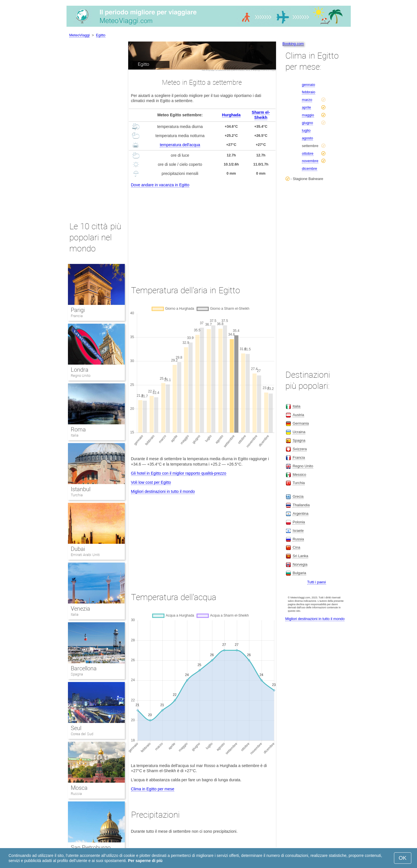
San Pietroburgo (91, 848)
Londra (80, 370)
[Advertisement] (202, 231)
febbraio (309, 92)
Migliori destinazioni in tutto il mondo (163, 491)
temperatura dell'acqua (180, 145)
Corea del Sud (82, 734)
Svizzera (300, 449)
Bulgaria (299, 573)
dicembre (309, 169)
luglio (306, 130)
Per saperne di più (145, 861)
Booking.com (293, 44)
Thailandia (301, 505)
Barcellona (84, 668)
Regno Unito (81, 376)
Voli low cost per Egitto (151, 482)
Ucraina (299, 432)
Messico (299, 475)
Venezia (80, 609)
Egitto (101, 35)
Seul (76, 728)
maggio (308, 115)
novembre (310, 161)
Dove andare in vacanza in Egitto (160, 185)
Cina (296, 547)
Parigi (78, 310)
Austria (298, 415)
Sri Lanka (300, 556)
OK (403, 858)
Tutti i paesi (317, 582)
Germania (301, 423)
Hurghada (231, 115)
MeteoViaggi (80, 35)
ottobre (308, 153)
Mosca (79, 788)
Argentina (300, 513)
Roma (78, 429)
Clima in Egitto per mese (153, 789)
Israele (298, 531)
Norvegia (300, 564)
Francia (77, 316)
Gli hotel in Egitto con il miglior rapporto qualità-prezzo (179, 473)
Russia (76, 794)
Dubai (78, 549)
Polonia (299, 522)
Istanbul (81, 489)
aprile (306, 107)
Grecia (298, 496)
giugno (307, 123)
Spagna (77, 674)
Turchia (77, 495)
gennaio (308, 85)
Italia (75, 435)
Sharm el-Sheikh (261, 115)
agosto (307, 138)
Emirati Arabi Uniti (85, 555)
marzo (307, 100)
